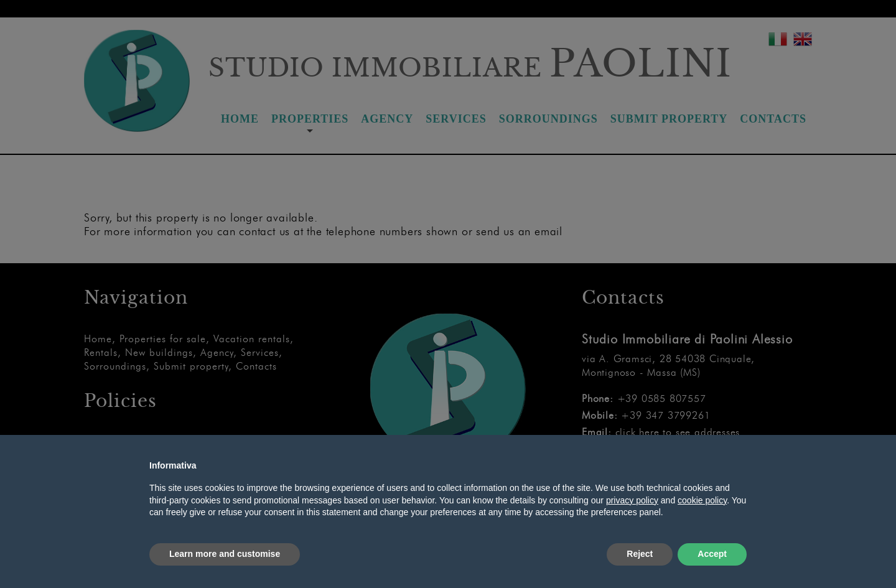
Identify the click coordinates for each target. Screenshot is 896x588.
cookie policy (702, 500)
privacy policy (632, 500)
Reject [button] (640, 554)
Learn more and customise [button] (225, 554)
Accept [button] (712, 554)
